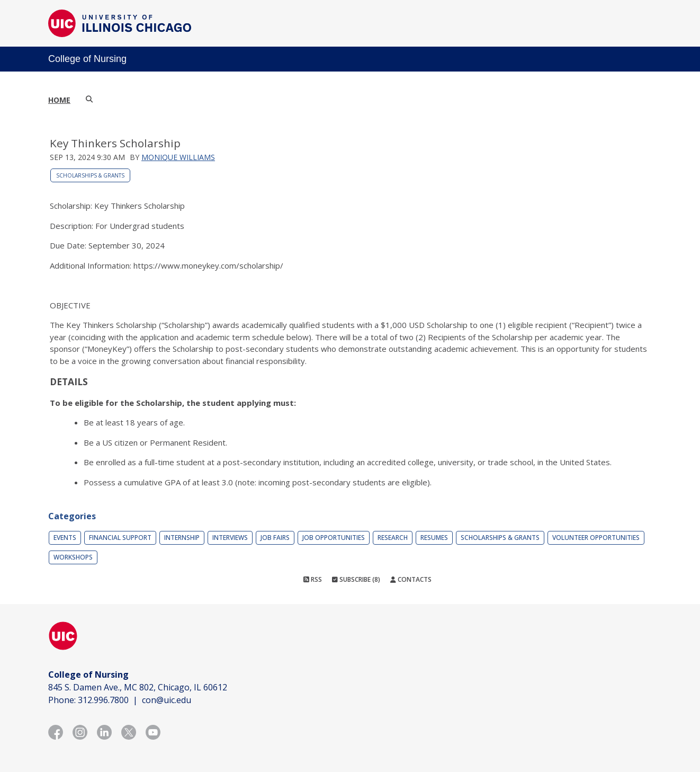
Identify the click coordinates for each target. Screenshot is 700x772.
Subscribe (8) (356, 579)
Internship (182, 538)
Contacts (411, 579)
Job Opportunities (334, 538)
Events (65, 538)
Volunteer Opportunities (596, 538)
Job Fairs (275, 538)
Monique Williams (178, 157)
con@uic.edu (167, 700)
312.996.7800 (103, 700)
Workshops (73, 557)
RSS (313, 579)
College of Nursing (87, 59)
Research (393, 538)
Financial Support (120, 538)
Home (59, 100)
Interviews (230, 538)
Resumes (434, 538)
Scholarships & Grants (90, 175)
